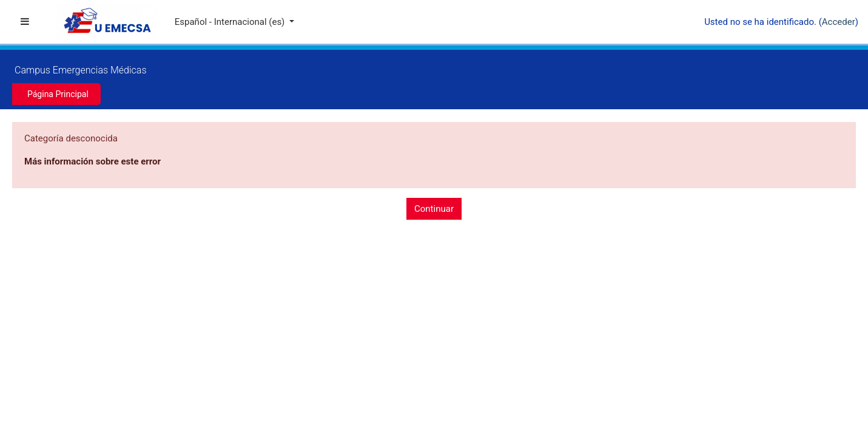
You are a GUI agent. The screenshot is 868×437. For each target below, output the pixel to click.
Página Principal (58, 94)
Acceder (839, 22)
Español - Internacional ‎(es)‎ (231, 22)
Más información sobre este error (93, 161)
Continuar (434, 209)
